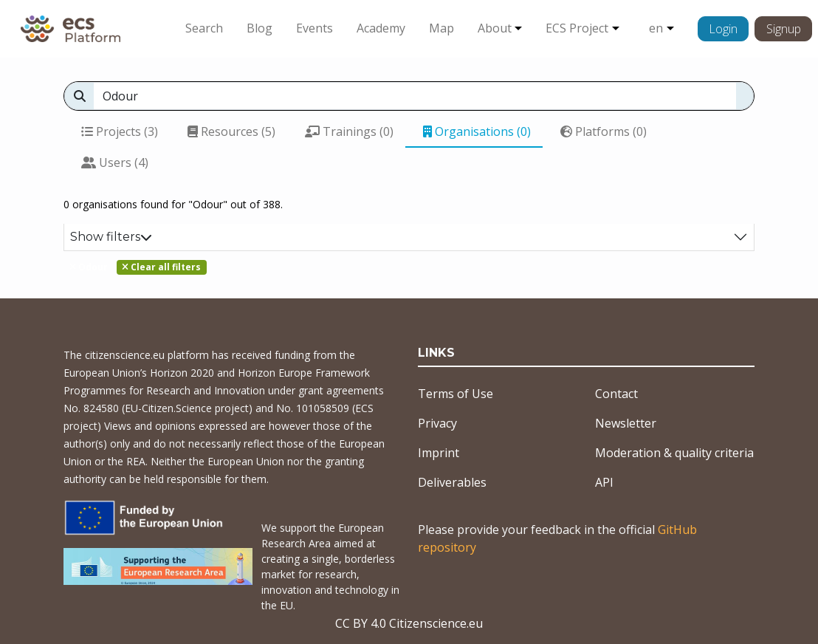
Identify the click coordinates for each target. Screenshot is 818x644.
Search (204, 28)
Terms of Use (456, 394)
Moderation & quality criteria (674, 453)
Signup (784, 29)
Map (441, 28)
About (495, 28)
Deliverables (452, 482)
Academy (381, 28)
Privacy (437, 423)
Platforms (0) (604, 131)
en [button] (656, 28)
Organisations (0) (477, 131)
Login (723, 29)
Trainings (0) (349, 131)
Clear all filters (161, 267)
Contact (616, 394)
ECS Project (577, 28)
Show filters (111, 237)
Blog (260, 28)
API (604, 482)
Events (315, 28)
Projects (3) (120, 131)
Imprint (439, 453)
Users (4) (115, 162)
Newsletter (626, 423)
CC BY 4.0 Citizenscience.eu (409, 623)
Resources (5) (231, 131)
